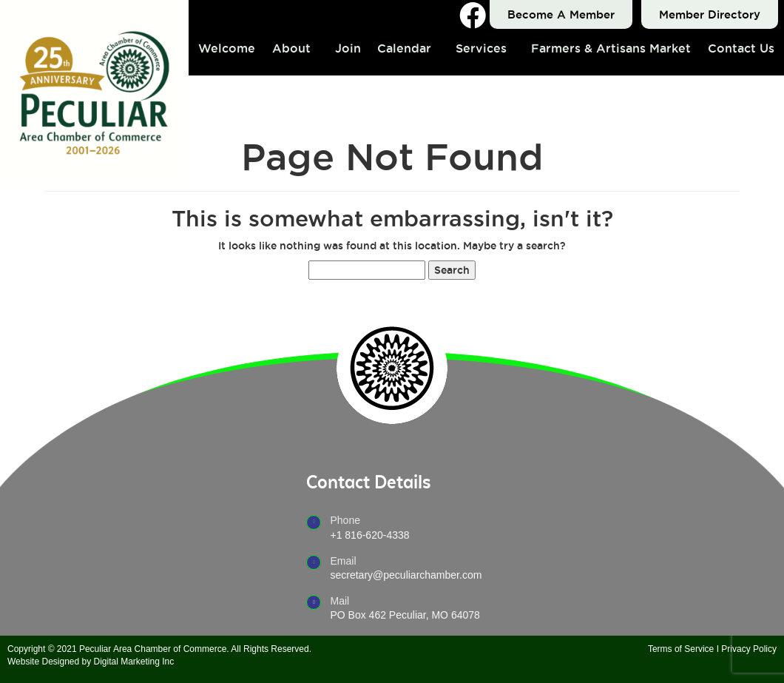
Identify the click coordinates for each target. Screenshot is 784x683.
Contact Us (741, 48)
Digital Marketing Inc (134, 662)
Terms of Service (681, 649)
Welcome (227, 48)
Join (348, 48)
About (291, 48)
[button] (295, 48)
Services (481, 48)
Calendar (404, 48)
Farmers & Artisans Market (611, 48)
